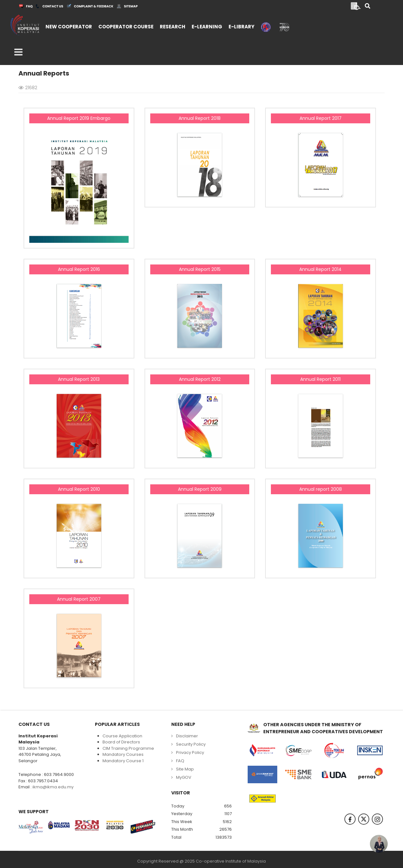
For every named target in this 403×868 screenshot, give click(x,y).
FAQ (180, 761)
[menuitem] (69, 26)
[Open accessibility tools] (357, 6)
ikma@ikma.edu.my (53, 787)
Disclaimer (187, 736)
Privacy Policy (190, 752)
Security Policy (191, 744)
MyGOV (184, 777)
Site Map (185, 769)
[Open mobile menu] (18, 52)
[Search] (368, 7)
